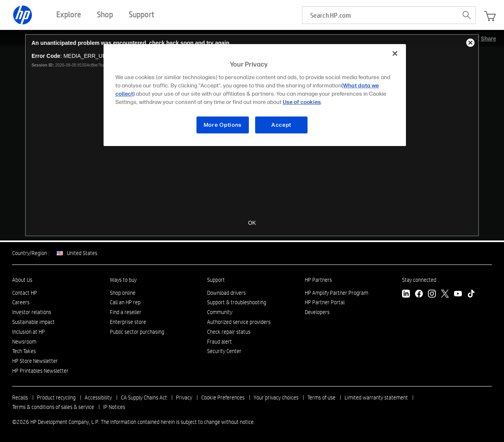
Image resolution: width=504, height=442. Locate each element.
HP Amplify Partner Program (336, 293)
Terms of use (321, 398)
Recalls (20, 398)
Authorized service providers (239, 322)
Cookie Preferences (223, 398)
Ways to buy (123, 280)
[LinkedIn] (406, 295)
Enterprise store (128, 322)
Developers (317, 312)
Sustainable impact (33, 322)
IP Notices (114, 407)
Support (216, 280)
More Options (223, 125)
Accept (281, 125)
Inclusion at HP (29, 332)
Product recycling (56, 398)
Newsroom (24, 342)
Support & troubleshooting (237, 302)
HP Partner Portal (325, 302)
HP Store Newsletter (35, 361)
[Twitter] (445, 295)
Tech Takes (24, 351)
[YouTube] (458, 295)
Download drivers (226, 293)
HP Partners (318, 280)
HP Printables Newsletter (40, 371)
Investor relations (32, 312)
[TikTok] (471, 295)
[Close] (395, 54)
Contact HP (25, 293)
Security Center (224, 351)
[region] (255, 95)
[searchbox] (380, 15)
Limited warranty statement (376, 398)
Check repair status (229, 332)
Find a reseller (126, 312)
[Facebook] (419, 295)
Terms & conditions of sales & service (53, 407)
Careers (21, 302)
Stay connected (419, 280)
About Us (22, 280)
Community (220, 312)
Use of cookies (302, 102)
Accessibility (98, 398)
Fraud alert (220, 342)
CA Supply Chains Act (144, 398)
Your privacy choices (276, 398)
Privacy (184, 398)
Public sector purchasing (137, 332)
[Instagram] (432, 295)
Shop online (123, 293)
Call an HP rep (125, 302)
